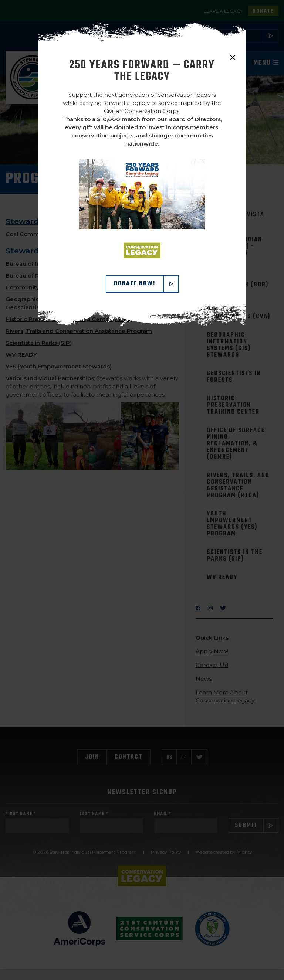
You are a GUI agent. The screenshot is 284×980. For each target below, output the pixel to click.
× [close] (233, 57)
